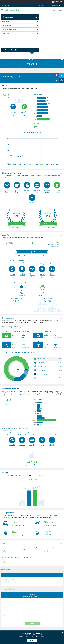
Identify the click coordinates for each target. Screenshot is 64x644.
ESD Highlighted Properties (11, 580)
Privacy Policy (54, 6)
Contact (47, 6)
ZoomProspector (10, 10)
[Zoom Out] (62, 56)
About (38, 6)
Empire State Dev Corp (10, 582)
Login (61, 6)
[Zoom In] (62, 53)
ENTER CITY (32, 603)
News (43, 6)
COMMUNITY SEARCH (58, 10)
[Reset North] (62, 58)
